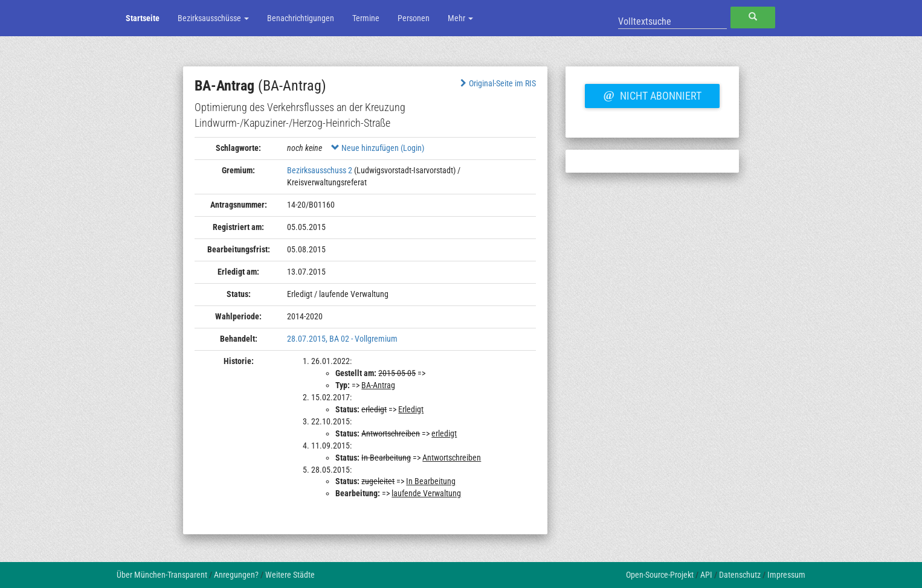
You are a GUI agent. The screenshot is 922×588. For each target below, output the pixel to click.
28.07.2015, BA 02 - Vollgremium (342, 339)
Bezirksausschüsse (213, 18)
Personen (414, 18)
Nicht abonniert (652, 94)
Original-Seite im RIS (497, 83)
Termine (366, 18)
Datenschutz (740, 575)
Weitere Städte (290, 575)
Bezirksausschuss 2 (320, 170)
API (706, 575)
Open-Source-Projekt (660, 575)
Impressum (786, 575)
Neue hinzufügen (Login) (378, 148)
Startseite (143, 18)
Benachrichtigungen (301, 18)
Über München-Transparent (162, 575)
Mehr (460, 18)
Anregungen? (236, 575)
